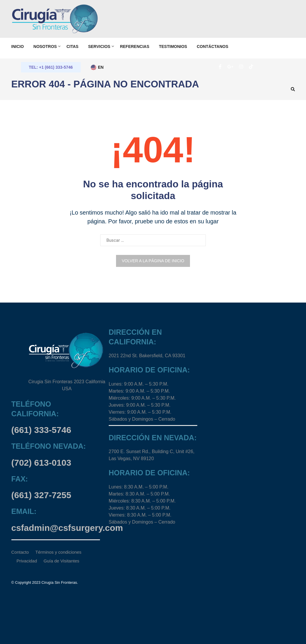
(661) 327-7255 (41, 495)
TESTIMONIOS (173, 46)
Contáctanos (212, 46)
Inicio (18, 46)
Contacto (20, 552)
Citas (72, 46)
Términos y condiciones (58, 552)
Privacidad (27, 561)
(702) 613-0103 (41, 463)
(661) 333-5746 (41, 430)
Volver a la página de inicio (153, 261)
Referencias (134, 46)
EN (97, 68)
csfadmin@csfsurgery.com (67, 528)
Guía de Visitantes (61, 561)
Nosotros (45, 46)
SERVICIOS (99, 46)
